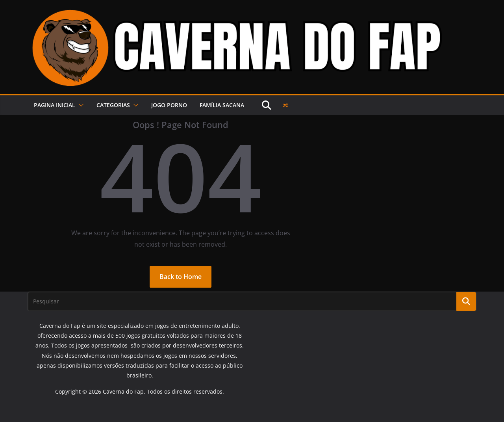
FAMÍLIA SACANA (222, 105)
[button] (80, 105)
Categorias (113, 105)
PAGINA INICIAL (55, 105)
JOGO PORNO (169, 105)
